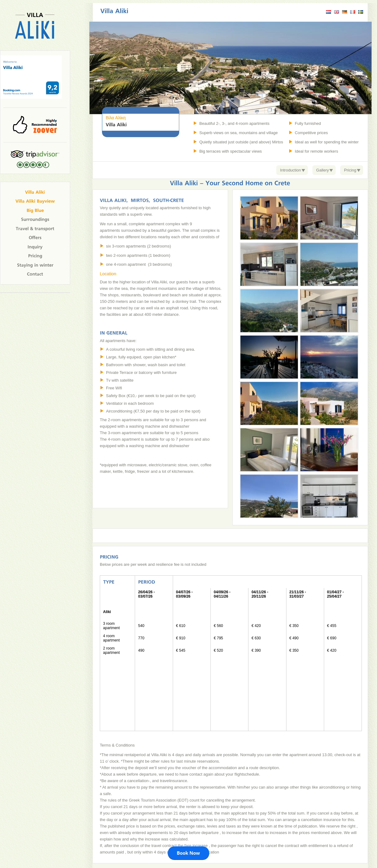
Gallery (322, 170)
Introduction (290, 170)
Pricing (350, 170)
